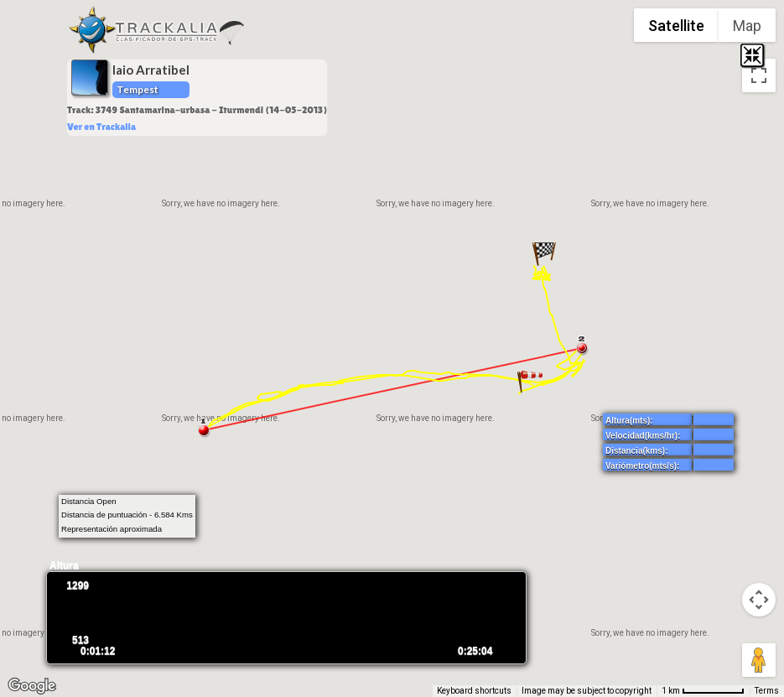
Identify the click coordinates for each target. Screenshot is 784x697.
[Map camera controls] (759, 600)
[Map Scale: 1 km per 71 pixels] (703, 691)
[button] (530, 382)
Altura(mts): (629, 421)
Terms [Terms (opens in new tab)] (767, 691)
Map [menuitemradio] (747, 26)
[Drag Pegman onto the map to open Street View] (759, 660)
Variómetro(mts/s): (642, 466)
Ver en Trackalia (101, 127)
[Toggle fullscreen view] (759, 75)
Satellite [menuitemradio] (676, 26)
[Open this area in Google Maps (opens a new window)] (32, 686)
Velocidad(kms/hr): (643, 436)
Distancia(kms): (636, 451)
